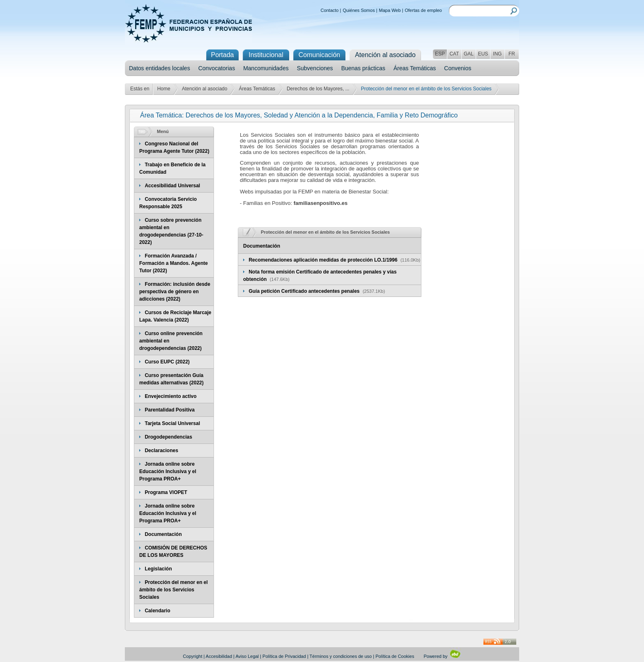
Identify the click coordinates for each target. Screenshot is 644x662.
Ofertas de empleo (424, 10)
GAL (469, 54)
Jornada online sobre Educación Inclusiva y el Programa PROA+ (168, 471)
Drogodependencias (168, 437)
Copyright (192, 656)
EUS (483, 54)
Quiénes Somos (359, 10)
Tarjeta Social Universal (172, 423)
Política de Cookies (395, 656)
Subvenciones (315, 68)
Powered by (442, 656)
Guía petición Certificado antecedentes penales (305, 291)
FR (512, 54)
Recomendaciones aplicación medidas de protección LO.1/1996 (323, 260)
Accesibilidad (219, 656)
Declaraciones (161, 451)
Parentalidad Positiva (169, 410)
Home (164, 89)
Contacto (329, 10)
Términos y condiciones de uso (341, 656)
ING (497, 54)
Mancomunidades (266, 68)
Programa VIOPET (166, 492)
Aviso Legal (247, 656)
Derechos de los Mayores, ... (318, 89)
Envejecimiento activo (170, 396)
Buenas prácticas (363, 68)
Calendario (157, 611)
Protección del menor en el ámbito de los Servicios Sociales (174, 590)
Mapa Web (390, 10)
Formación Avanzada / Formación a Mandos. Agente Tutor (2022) (174, 263)
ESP (440, 54)
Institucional (266, 55)
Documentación (163, 534)
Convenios (458, 68)
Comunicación (319, 55)
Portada (222, 55)
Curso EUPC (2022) (167, 362)
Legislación (158, 569)
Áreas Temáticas (415, 68)
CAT (454, 54)
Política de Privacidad (284, 656)
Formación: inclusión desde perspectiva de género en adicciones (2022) (175, 292)
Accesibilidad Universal (172, 186)
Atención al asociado (205, 89)
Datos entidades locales (160, 68)
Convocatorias (217, 68)
